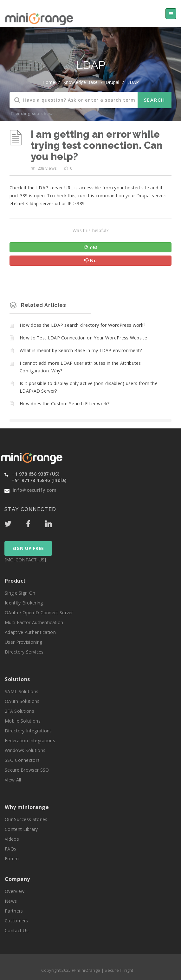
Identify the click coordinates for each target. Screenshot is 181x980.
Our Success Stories (26, 819)
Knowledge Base (80, 82)
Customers (16, 921)
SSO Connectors (22, 760)
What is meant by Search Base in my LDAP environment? (81, 350)
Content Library (21, 829)
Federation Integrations (30, 740)
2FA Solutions (19, 711)
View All (13, 780)
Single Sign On (20, 593)
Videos (12, 839)
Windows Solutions (25, 750)
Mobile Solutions (23, 721)
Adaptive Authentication (30, 632)
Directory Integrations (28, 731)
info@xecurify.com (35, 490)
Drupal (112, 82)
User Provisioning (23, 642)
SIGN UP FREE (28, 548)
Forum (12, 859)
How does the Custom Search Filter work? (65, 404)
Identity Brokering (24, 603)
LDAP (133, 82)
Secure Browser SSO (27, 770)
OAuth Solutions (22, 701)
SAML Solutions (22, 691)
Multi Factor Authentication (34, 622)
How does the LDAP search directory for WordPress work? (82, 325)
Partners (14, 911)
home (49, 82)
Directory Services (24, 652)
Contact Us (17, 930)
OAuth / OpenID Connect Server (39, 613)
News (11, 901)
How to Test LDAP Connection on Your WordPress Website (83, 338)
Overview (15, 891)
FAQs (10, 849)
